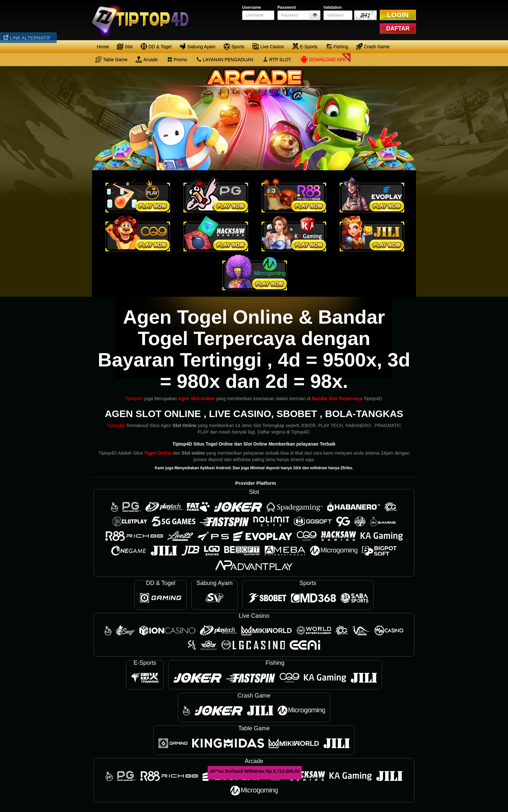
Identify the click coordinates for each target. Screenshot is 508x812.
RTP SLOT (277, 60)
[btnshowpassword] (315, 15)
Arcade (146, 59)
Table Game (111, 59)
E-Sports (305, 46)
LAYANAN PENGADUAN (225, 60)
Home (103, 47)
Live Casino (268, 46)
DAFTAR (398, 29)
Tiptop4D (134, 399)
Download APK (323, 59)
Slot (125, 46)
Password (287, 7)
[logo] (143, 19)
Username (251, 7)
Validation (333, 7)
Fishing (337, 46)
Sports (234, 46)
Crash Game (373, 46)
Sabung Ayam (197, 46)
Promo (177, 60)
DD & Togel (156, 46)
